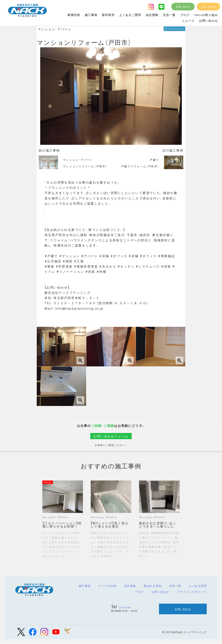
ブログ (139, 592)
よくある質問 (198, 586)
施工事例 (85, 586)
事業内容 (74, 15)
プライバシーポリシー (192, 592)
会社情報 (130, 586)
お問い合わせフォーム (111, 436)
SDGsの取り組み (206, 15)
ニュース (188, 21)
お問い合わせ (160, 592)
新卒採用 (108, 15)
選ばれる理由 (153, 586)
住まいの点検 (208, 7)
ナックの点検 (107, 586)
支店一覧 (175, 586)
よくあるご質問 (130, 15)
